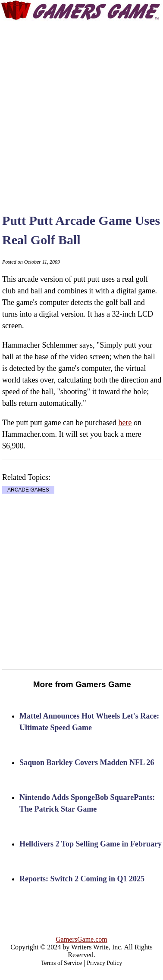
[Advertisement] (81, 109)
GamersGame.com (81, 939)
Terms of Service (61, 963)
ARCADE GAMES (28, 490)
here (125, 423)
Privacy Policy (104, 963)
